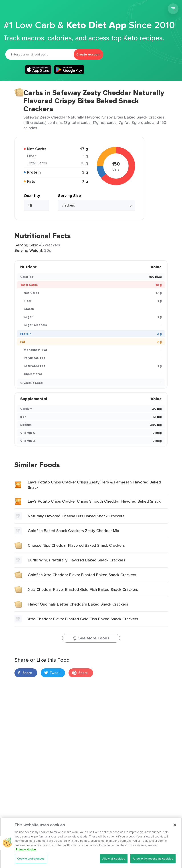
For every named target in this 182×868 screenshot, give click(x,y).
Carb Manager (27, 9)
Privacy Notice (26, 853)
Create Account (88, 54)
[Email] (39, 54)
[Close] (175, 828)
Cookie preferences (31, 862)
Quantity (32, 196)
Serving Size (70, 196)
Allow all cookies (114, 862)
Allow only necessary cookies (153, 862)
